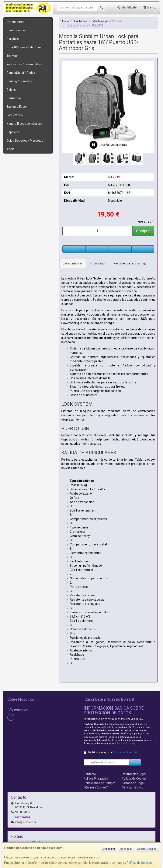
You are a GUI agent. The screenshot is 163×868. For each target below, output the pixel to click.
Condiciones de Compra (100, 783)
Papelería (13, 132)
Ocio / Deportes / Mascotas (25, 141)
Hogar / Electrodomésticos (24, 124)
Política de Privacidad (126, 743)
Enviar (135, 762)
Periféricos (14, 98)
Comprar (143, 231)
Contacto (90, 774)
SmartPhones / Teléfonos (24, 47)
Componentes (16, 30)
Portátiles (13, 39)
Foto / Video (15, 115)
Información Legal (134, 774)
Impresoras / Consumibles (24, 64)
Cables (11, 90)
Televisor (13, 56)
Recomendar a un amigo (130, 263)
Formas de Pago (133, 783)
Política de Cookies (139, 863)
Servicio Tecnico (133, 787)
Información (98, 263)
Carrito (150, 7)
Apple (11, 149)
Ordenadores (15, 22)
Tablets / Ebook (17, 107)
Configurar (109, 849)
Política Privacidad (96, 779)
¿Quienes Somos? (96, 787)
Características (73, 263)
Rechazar (126, 849)
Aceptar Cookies (147, 849)
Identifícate (127, 7)
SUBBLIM (114, 177)
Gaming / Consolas (19, 81)
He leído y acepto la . (113, 752)
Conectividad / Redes (21, 73)
